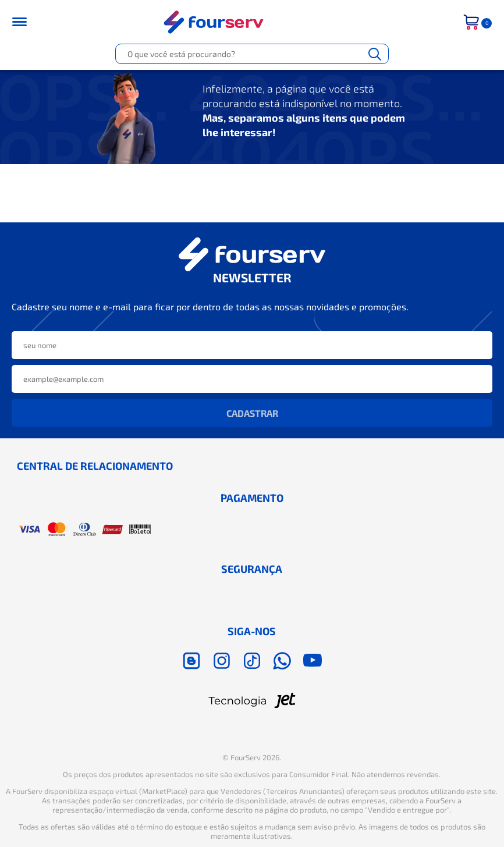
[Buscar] (375, 54)
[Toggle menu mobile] (27, 22)
